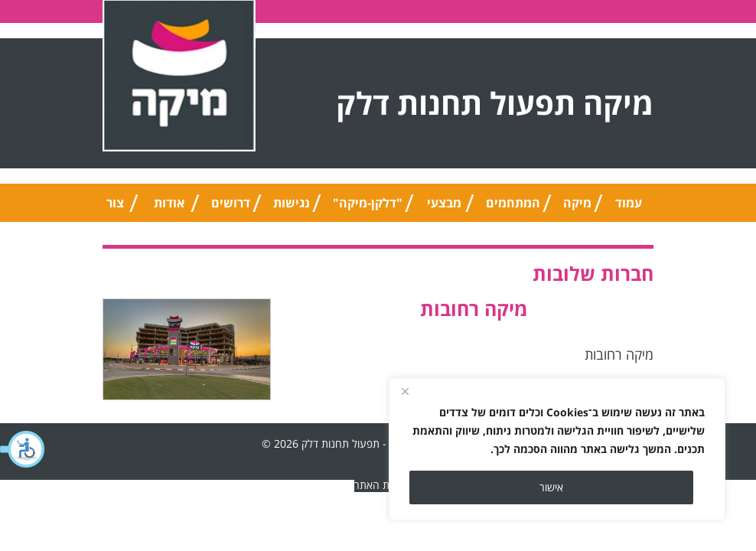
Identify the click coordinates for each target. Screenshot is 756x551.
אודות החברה (169, 208)
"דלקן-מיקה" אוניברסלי (368, 208)
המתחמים (513, 203)
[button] (23, 449)
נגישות (292, 203)
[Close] (405, 391)
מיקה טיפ (577, 208)
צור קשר (115, 208)
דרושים (231, 203)
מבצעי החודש (444, 208)
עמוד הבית (628, 208)
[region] (557, 449)
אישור (551, 487)
